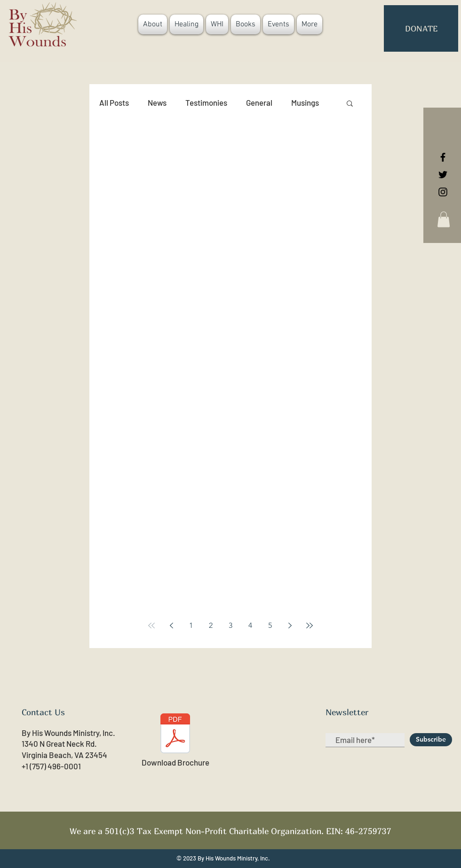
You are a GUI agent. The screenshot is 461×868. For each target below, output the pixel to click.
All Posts (114, 102)
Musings (305, 102)
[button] (444, 219)
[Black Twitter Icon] (443, 175)
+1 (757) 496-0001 (51, 766)
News (157, 102)
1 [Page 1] (191, 625)
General (259, 102)
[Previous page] (171, 626)
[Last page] (310, 626)
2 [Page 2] (211, 625)
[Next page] (290, 626)
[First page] (151, 626)
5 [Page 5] (270, 625)
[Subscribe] (431, 740)
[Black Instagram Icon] (443, 192)
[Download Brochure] (175, 740)
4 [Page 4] (250, 625)
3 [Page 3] (230, 625)
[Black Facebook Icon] (443, 157)
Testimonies (206, 102)
